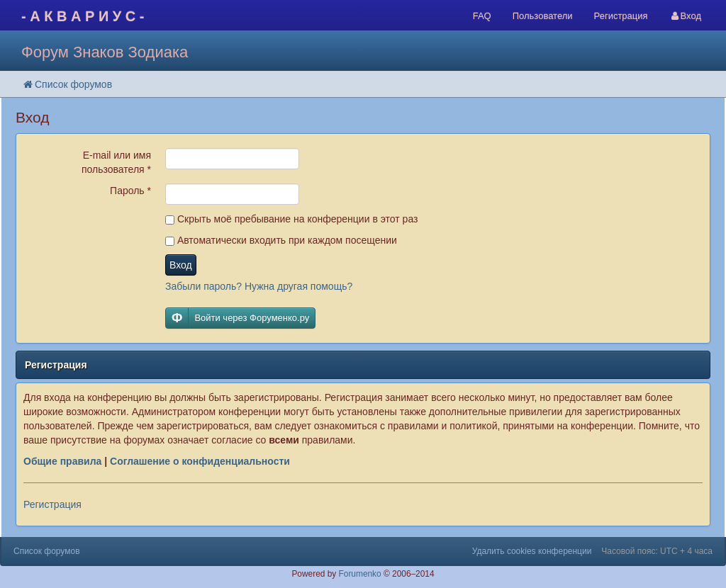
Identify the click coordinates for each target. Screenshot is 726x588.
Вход (181, 265)
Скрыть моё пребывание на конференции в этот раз (291, 219)
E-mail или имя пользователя (116, 162)
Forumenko (360, 574)
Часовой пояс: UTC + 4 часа (657, 551)
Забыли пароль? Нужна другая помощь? (259, 286)
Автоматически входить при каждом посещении (281, 240)
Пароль (130, 191)
